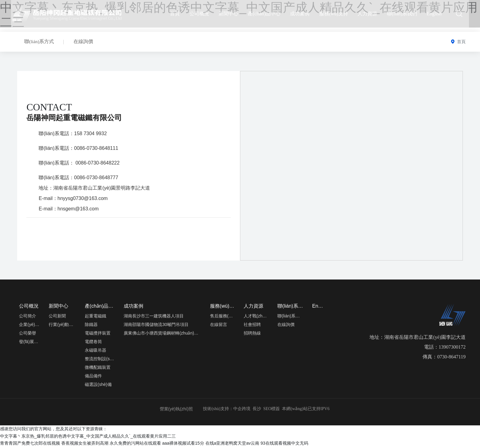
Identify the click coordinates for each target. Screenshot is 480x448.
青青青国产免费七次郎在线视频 (30, 444)
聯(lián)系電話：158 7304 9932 (73, 135)
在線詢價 (87, 42)
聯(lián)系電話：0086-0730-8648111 (78, 149)
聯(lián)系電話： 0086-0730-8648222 (79, 164)
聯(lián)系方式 (40, 42)
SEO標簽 (272, 410)
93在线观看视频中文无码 (284, 444)
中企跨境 (242, 410)
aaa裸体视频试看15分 (183, 444)
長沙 (256, 410)
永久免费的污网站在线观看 (135, 444)
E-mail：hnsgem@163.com (69, 210)
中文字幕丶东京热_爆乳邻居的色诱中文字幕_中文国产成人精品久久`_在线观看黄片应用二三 (88, 437)
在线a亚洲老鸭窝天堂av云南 (232, 444)
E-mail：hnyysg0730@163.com (73, 200)
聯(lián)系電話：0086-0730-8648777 (78, 179)
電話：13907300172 (445, 348)
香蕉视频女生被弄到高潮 (85, 444)
